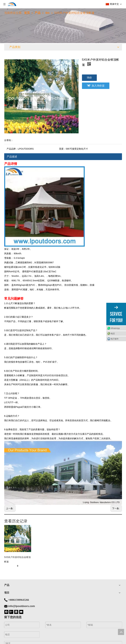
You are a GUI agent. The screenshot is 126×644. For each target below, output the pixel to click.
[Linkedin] (16, 612)
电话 (113, 334)
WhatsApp (115, 328)
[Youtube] (21, 612)
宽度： (62, 149)
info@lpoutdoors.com (22, 606)
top (121, 632)
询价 (89, 78)
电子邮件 (115, 339)
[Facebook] (6, 612)
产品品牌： (12, 149)
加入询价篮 (98, 86)
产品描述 (12, 157)
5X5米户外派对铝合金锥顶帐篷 (18, 559)
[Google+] (11, 612)
